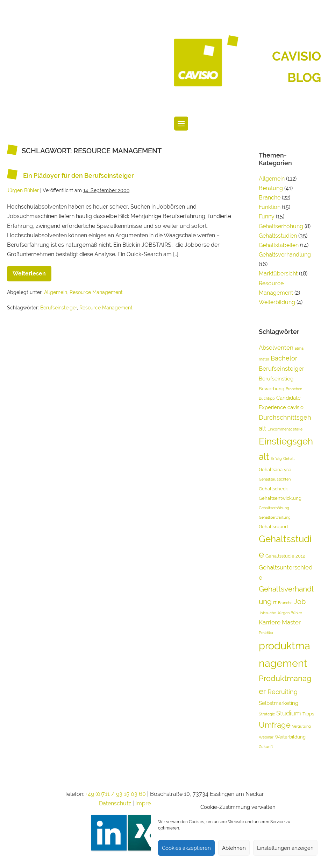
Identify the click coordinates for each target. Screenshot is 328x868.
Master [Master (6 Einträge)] (291, 622)
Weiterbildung (277, 302)
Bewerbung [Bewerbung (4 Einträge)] (272, 389)
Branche (270, 198)
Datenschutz (115, 803)
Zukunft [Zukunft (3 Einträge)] (266, 747)
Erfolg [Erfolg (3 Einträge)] (276, 458)
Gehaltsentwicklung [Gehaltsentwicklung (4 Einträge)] (280, 498)
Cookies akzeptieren (186, 848)
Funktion (270, 207)
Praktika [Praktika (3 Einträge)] (266, 633)
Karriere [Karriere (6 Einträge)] (270, 622)
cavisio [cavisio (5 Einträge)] (295, 407)
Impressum (151, 803)
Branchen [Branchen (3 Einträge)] (294, 389)
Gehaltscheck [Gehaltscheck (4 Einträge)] (273, 489)
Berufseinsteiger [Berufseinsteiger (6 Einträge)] (281, 369)
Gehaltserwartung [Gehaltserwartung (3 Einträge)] (275, 517)
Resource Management (96, 292)
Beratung (271, 188)
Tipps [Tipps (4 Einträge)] (308, 714)
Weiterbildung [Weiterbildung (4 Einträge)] (290, 737)
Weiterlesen (32, 271)
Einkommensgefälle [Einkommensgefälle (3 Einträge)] (285, 429)
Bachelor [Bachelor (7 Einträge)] (284, 358)
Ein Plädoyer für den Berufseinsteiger (79, 176)
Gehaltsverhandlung (285, 255)
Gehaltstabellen (279, 245)
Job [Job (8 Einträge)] (300, 602)
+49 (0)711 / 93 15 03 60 (116, 794)
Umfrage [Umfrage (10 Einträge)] (275, 725)
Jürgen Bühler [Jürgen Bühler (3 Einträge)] (290, 613)
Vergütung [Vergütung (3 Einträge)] (301, 726)
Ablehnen (234, 848)
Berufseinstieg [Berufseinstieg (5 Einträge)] (276, 379)
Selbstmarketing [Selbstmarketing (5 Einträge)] (279, 703)
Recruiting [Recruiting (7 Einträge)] (283, 692)
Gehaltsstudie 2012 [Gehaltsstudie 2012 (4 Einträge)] (285, 556)
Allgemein (56, 292)
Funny (267, 216)
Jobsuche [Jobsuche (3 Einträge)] (267, 613)
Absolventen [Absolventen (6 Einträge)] (276, 348)
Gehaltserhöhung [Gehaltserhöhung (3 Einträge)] (274, 508)
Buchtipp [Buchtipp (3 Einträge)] (267, 398)
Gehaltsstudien (278, 236)
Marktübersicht (278, 274)
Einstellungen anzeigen (285, 848)
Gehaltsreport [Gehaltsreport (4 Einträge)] (273, 527)
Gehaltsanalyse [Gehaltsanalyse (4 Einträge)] (275, 470)
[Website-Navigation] (181, 124)
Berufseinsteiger (59, 308)
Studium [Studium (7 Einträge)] (289, 713)
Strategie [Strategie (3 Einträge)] (267, 714)
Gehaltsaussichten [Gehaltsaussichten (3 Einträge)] (275, 479)
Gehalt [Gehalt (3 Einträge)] (289, 458)
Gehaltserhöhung (281, 226)
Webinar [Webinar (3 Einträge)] (266, 737)
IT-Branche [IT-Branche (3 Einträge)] (283, 603)
